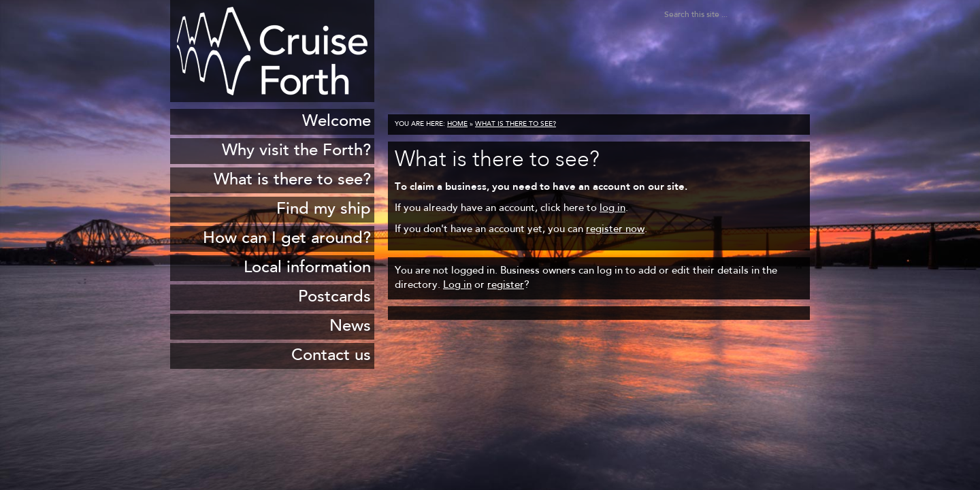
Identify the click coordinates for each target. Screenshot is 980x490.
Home (457, 125)
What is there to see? (516, 125)
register (506, 285)
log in (612, 209)
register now (615, 230)
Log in (457, 285)
